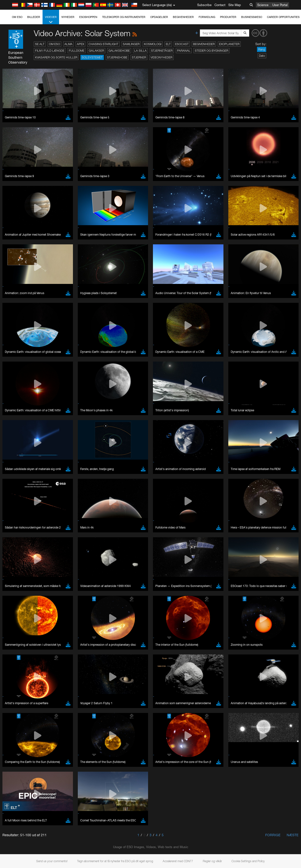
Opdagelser (159, 17)
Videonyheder (161, 57)
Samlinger (131, 44)
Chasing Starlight (103, 44)
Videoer (51, 20)
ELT (168, 44)
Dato (262, 56)
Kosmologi (153, 44)
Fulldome (77, 51)
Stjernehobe (117, 57)
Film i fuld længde (50, 51)
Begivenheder (183, 17)
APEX (80, 44)
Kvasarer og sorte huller (56, 57)
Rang (262, 49)
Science (263, 5)
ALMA (68, 44)
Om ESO (17, 17)
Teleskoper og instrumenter (124, 17)
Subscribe (204, 5)
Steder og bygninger (212, 51)
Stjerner (139, 57)
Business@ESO (252, 17)
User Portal (280, 5)
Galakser (96, 51)
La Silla (140, 51)
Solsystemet (92, 57)
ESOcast (182, 44)
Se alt (40, 44)
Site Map (235, 5)
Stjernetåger (162, 51)
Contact (220, 5)
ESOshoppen (88, 17)
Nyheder (68, 17)
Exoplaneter (229, 44)
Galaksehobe (119, 51)
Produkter (228, 17)
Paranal (184, 51)
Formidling (207, 17)
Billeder (34, 17)
